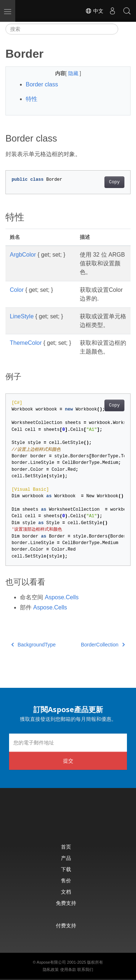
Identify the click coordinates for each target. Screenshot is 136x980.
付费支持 (66, 925)
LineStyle (22, 316)
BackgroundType (34, 645)
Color (17, 290)
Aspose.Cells (61, 597)
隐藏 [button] (74, 73)
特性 (32, 99)
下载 (66, 869)
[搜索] (62, 29)
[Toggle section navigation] (124, 29)
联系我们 (85, 969)
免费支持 (66, 903)
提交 (68, 761)
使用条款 (68, 969)
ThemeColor (26, 343)
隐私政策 (51, 969)
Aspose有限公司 (51, 962)
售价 (66, 880)
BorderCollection (103, 645)
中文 (94, 11)
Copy (114, 182)
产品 (66, 858)
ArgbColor (23, 255)
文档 (66, 892)
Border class (42, 84)
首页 (66, 847)
